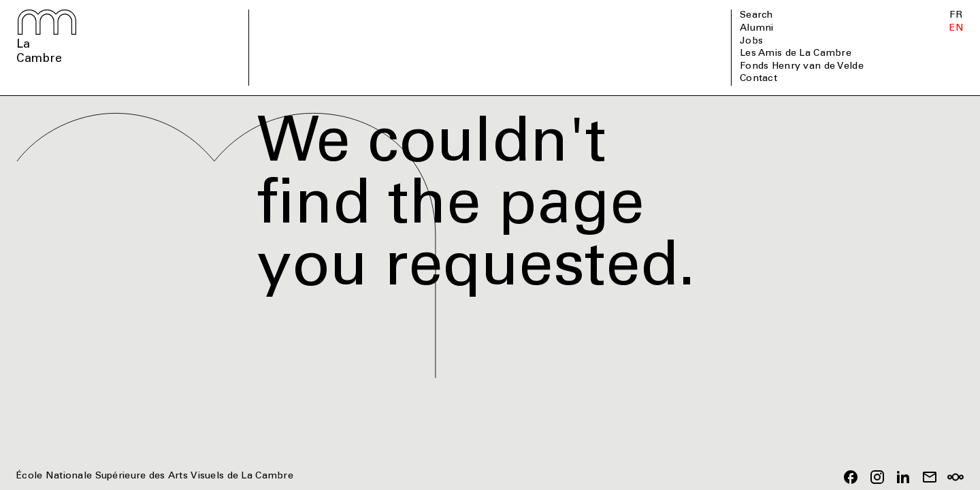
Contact (758, 79)
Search (756, 16)
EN (957, 29)
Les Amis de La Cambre (796, 54)
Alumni (757, 29)
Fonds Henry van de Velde (802, 67)
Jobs (751, 42)
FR (956, 16)
